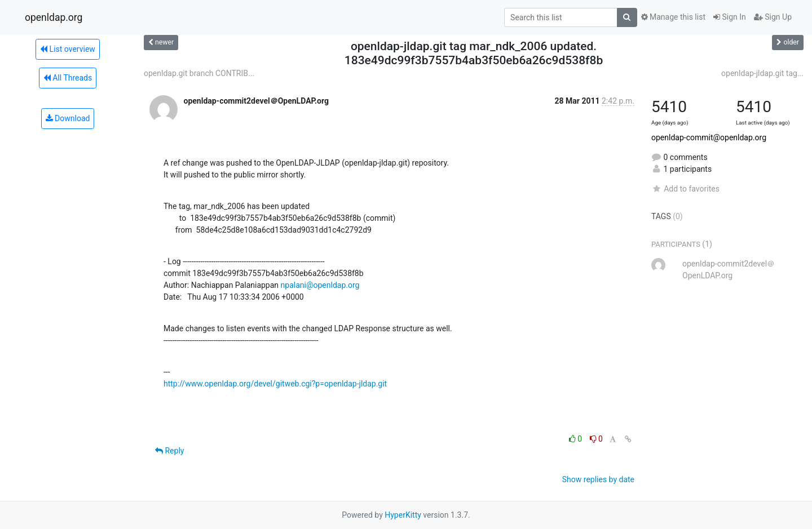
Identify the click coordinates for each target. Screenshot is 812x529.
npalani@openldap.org (320, 285)
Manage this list (673, 17)
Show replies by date (598, 479)
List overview (68, 49)
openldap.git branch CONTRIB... (199, 73)
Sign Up (773, 17)
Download (68, 118)
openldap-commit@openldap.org (709, 137)
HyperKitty (403, 515)
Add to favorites (685, 189)
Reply (169, 451)
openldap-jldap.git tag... (762, 73)
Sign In (730, 17)
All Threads (68, 78)
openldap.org (54, 17)
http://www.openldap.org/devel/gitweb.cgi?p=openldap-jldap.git (275, 384)
